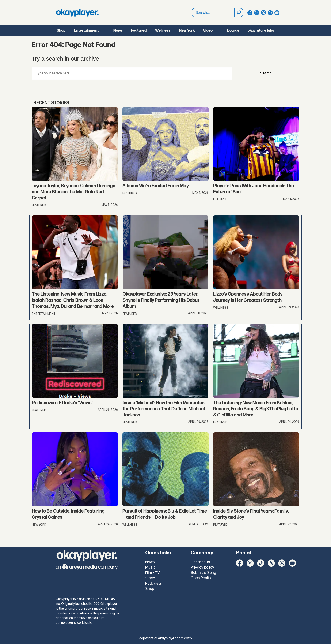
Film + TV (153, 573)
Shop (61, 31)
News (118, 31)
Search (192, 8)
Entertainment (86, 31)
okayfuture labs (261, 31)
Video (208, 31)
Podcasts (154, 583)
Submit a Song (203, 573)
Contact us (200, 562)
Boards (233, 31)
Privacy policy (202, 567)
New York (187, 31)
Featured (139, 31)
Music (150, 567)
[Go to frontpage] (77, 13)
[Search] (239, 13)
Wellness (163, 31)
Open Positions (204, 578)
